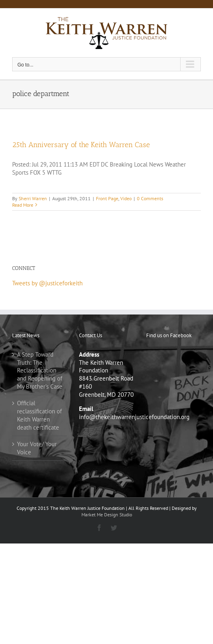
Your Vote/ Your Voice (37, 448)
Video (126, 198)
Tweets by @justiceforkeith (47, 283)
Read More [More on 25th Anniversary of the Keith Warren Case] (23, 205)
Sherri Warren (33, 198)
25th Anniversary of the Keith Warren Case (81, 145)
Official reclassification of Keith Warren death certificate (39, 415)
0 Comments (150, 198)
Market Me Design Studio (107, 515)
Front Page (107, 198)
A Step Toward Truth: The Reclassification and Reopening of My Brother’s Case (40, 371)
